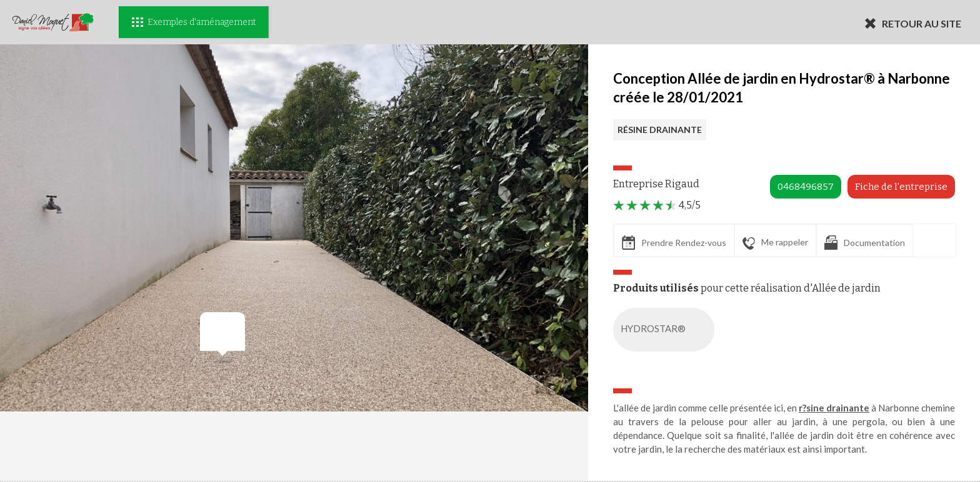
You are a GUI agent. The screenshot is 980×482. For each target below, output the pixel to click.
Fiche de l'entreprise (901, 187)
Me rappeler (775, 243)
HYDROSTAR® (666, 330)
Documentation (865, 243)
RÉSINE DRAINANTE (660, 130)
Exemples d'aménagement (194, 22)
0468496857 (806, 187)
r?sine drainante (834, 408)
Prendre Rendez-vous (674, 243)
